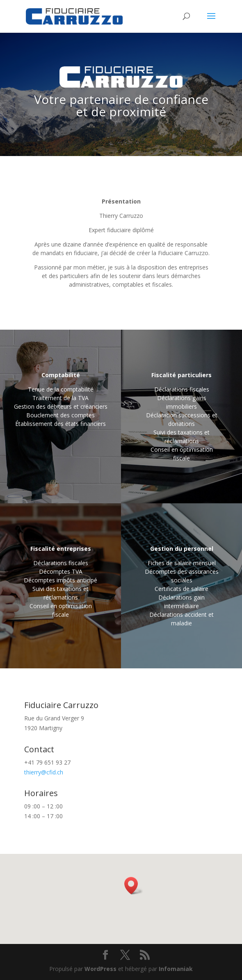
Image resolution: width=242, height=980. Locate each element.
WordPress (100, 969)
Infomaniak (176, 969)
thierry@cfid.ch (44, 772)
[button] (134, 886)
